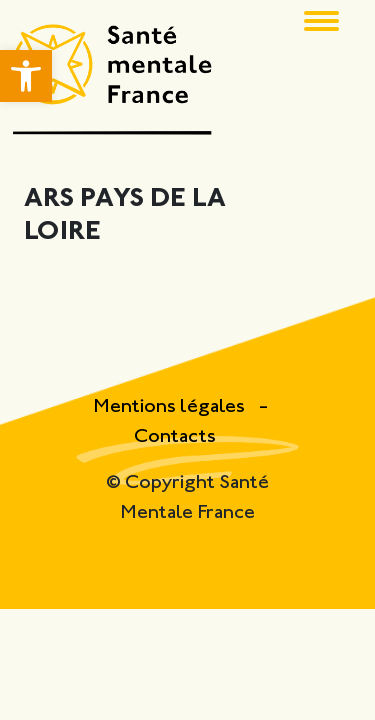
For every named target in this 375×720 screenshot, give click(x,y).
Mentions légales (171, 407)
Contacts (175, 437)
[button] (26, 76)
